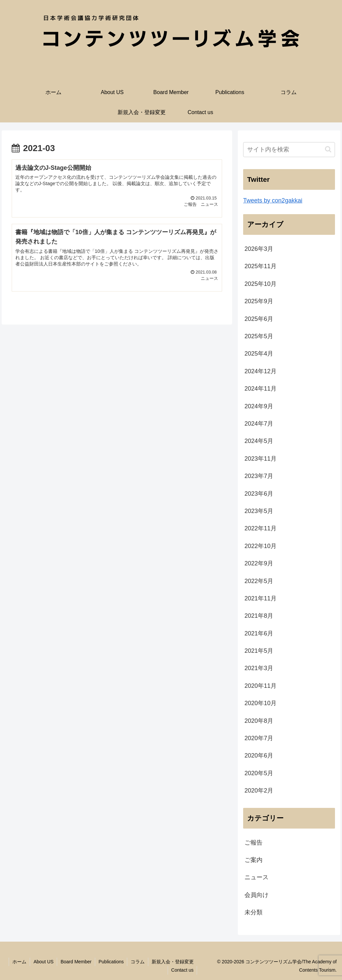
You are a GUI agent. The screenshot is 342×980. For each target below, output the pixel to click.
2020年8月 (259, 721)
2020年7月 (259, 738)
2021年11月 (261, 598)
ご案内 (253, 860)
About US (43, 962)
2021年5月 (259, 651)
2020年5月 (259, 773)
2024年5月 (259, 441)
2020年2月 (259, 791)
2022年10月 (261, 546)
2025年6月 (259, 319)
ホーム (19, 962)
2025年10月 (261, 284)
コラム (138, 962)
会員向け (256, 895)
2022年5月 (259, 581)
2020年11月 (261, 686)
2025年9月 (259, 301)
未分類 (253, 912)
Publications (111, 962)
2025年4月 (259, 354)
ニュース (256, 877)
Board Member (76, 962)
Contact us (183, 970)
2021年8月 (259, 616)
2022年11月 (261, 528)
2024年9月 (259, 406)
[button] (328, 149)
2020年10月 (261, 703)
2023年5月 (259, 511)
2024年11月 (261, 389)
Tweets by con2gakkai (273, 200)
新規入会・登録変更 (173, 962)
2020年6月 (259, 756)
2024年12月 (261, 371)
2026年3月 (259, 249)
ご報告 (253, 843)
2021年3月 (259, 668)
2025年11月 (261, 266)
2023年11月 (261, 459)
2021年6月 (259, 633)
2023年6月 (259, 494)
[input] (289, 150)
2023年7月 (259, 476)
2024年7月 (259, 424)
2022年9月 (259, 563)
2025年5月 (259, 336)
